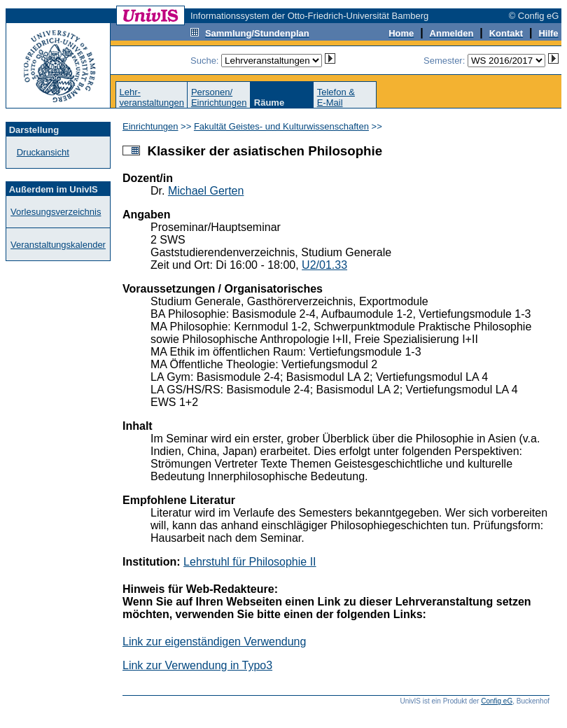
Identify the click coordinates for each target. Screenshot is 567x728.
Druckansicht (43, 152)
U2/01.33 (324, 265)
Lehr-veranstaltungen (152, 97)
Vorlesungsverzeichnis (56, 212)
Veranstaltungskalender (58, 245)
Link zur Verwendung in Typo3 (197, 665)
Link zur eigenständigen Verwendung (214, 642)
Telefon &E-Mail (336, 97)
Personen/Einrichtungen (219, 97)
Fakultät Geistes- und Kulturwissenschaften (281, 126)
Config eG (497, 701)
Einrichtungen (150, 126)
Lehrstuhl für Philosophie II (250, 562)
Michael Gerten (206, 191)
